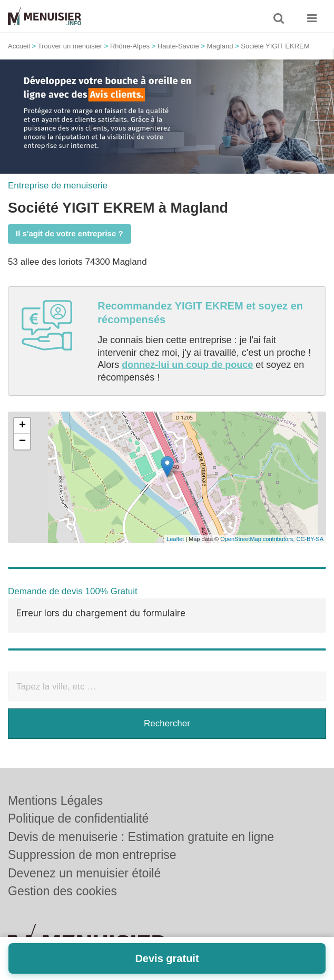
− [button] (22, 442)
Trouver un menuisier (70, 46)
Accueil (19, 46)
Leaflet (175, 539)
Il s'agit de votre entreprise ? (70, 233)
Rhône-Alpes (130, 46)
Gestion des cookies (62, 857)
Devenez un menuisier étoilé (84, 838)
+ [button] (22, 426)
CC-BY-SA (310, 539)
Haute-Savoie (178, 46)
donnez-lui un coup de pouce (187, 365)
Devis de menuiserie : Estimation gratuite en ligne (141, 802)
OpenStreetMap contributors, (258, 539)
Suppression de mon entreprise (92, 821)
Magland (220, 46)
